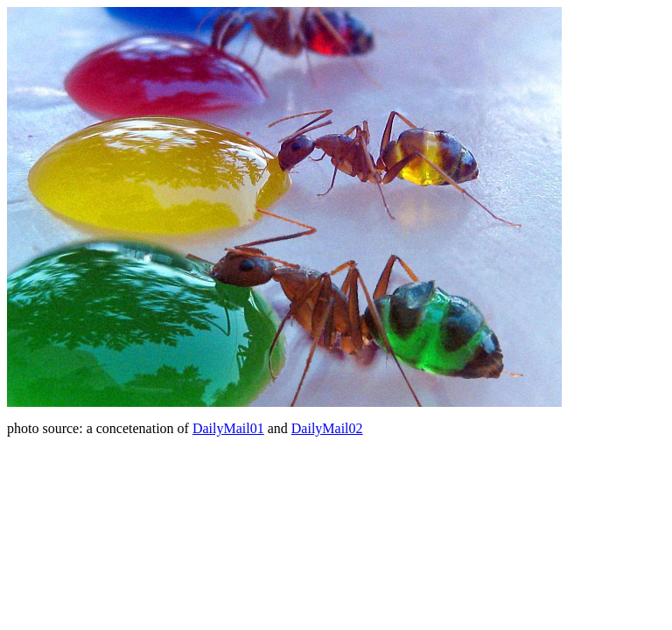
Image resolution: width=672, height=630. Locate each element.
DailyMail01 (228, 428)
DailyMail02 (327, 428)
